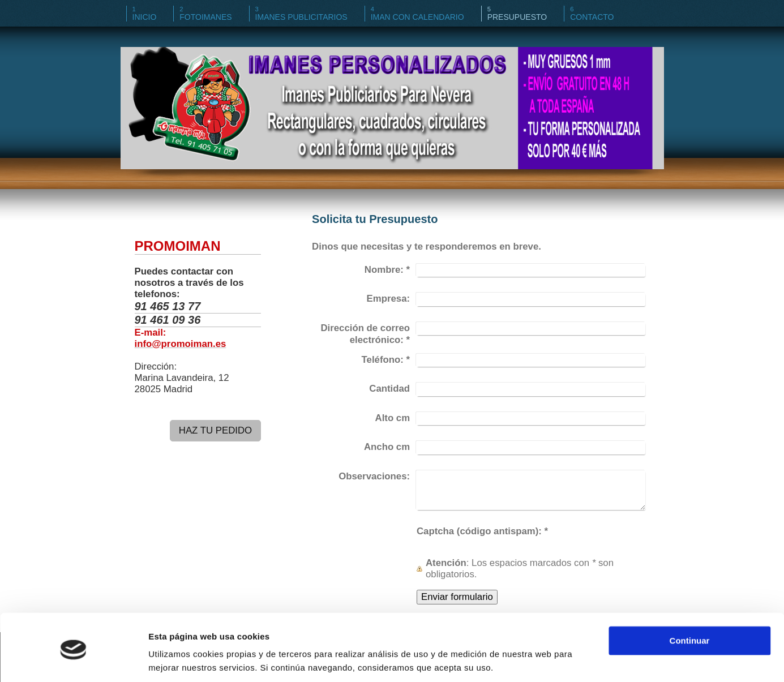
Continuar (690, 602)
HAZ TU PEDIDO (215, 430)
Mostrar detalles (181, 660)
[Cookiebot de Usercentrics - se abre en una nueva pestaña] (73, 660)
